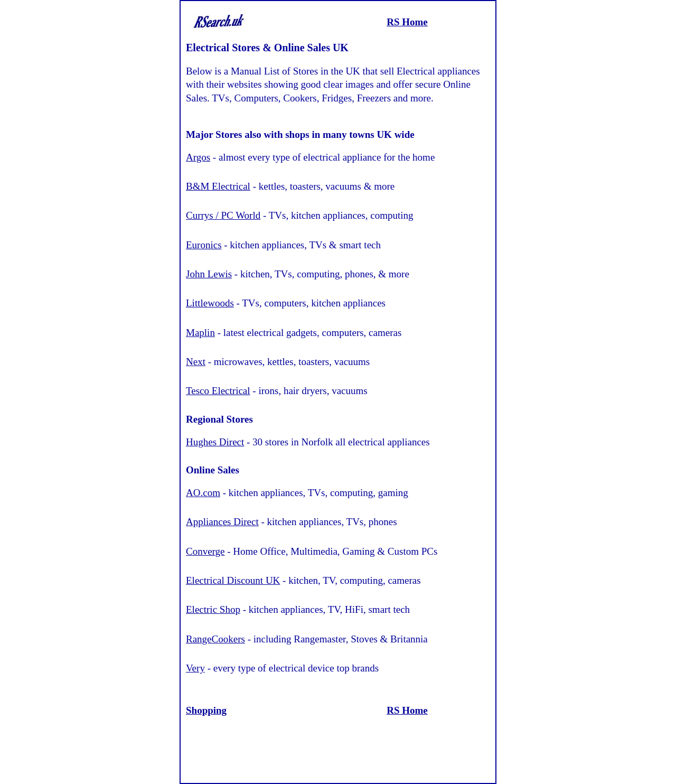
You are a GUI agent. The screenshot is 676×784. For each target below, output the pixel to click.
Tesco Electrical (218, 391)
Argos (198, 157)
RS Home (407, 22)
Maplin (200, 333)
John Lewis (209, 274)
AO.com (203, 493)
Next (196, 362)
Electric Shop (213, 609)
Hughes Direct (215, 442)
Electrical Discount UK (233, 580)
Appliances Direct (222, 522)
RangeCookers (215, 639)
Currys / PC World (223, 215)
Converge (205, 551)
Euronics (204, 245)
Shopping (206, 710)
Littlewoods (210, 303)
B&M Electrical (218, 186)
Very (195, 668)
